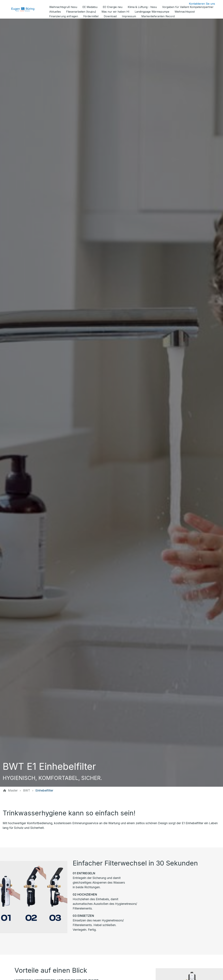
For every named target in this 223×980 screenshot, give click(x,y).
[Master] (13, 791)
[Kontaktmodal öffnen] (199, 4)
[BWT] (27, 791)
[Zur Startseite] (25, 9)
